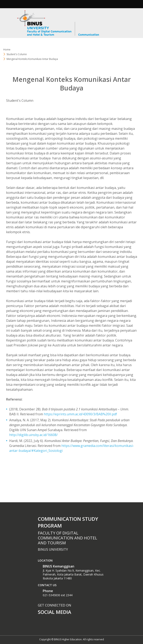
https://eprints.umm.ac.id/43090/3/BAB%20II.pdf (80, 414)
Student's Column (20, 100)
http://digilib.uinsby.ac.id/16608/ (33, 435)
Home (7, 50)
